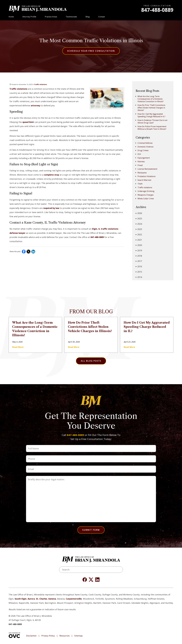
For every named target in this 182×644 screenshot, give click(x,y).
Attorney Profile (29, 17)
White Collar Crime (146, 199)
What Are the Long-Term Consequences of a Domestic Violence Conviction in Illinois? (151, 99)
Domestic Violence (145, 147)
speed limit (28, 122)
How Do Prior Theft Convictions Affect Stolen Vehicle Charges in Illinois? (151, 108)
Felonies (141, 162)
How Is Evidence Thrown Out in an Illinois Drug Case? (152, 121)
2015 (139, 272)
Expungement (144, 158)
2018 (139, 256)
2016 (139, 266)
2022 (139, 234)
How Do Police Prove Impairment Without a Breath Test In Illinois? (152, 128)
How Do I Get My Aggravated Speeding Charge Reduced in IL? (151, 115)
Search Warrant (144, 180)
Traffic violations (40, 84)
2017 (139, 261)
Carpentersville (74, 599)
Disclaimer (31, 636)
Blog (88, 17)
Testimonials (71, 17)
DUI (139, 154)
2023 (139, 229)
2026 (139, 213)
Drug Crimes (143, 150)
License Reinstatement (147, 169)
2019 (139, 250)
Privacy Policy (48, 636)
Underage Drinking (146, 191)
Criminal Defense (145, 143)
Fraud (140, 165)
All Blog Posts (91, 361)
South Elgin (21, 599)
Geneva (52, 599)
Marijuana (142, 173)
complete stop (51, 175)
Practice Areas (51, 17)
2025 (139, 218)
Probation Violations (147, 176)
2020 (139, 245)
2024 (139, 224)
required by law (51, 208)
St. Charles (42, 599)
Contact (102, 17)
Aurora (31, 599)
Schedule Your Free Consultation (91, 51)
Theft (140, 184)
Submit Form (91, 530)
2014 (139, 277)
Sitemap (78, 636)
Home (11, 17)
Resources (65, 636)
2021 (139, 240)
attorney (35, 105)
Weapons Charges (146, 195)
